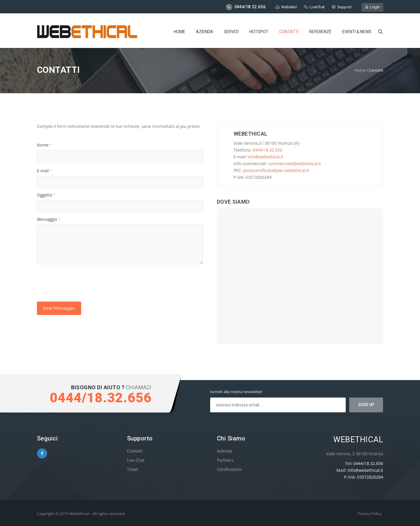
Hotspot (259, 31)
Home (180, 31)
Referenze (320, 31)
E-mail (44, 171)
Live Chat (136, 460)
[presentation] (82, 283)
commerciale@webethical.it (294, 164)
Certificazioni (229, 469)
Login (372, 7)
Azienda (205, 31)
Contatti (289, 31)
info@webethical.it (265, 157)
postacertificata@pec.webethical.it (276, 170)
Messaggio (49, 219)
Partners (225, 460)
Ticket (133, 469)
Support (341, 7)
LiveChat (314, 7)
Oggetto (46, 195)
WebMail (286, 7)
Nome (44, 145)
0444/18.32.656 (267, 150)
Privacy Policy (370, 514)
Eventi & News (357, 31)
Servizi (231, 31)
